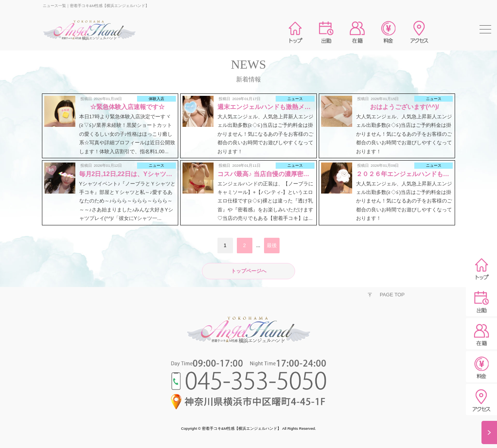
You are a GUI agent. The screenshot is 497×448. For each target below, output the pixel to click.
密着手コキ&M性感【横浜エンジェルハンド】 (242, 428)
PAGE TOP (392, 295)
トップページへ (249, 271)
